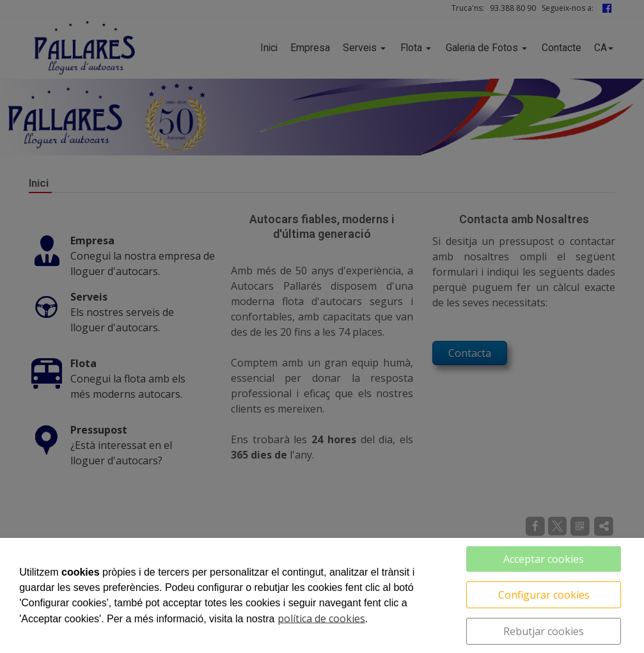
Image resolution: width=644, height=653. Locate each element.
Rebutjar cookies (544, 631)
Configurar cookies (544, 595)
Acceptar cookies (544, 559)
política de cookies (321, 618)
